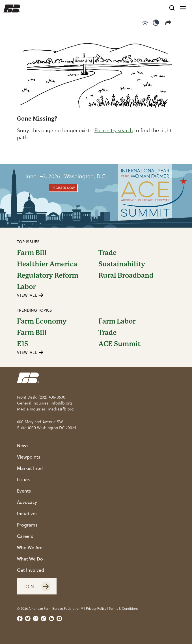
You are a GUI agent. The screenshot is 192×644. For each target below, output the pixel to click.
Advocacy (27, 502)
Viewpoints (29, 457)
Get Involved (31, 570)
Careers (25, 536)
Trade (107, 253)
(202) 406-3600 (52, 397)
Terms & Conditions (124, 608)
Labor (26, 287)
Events (24, 491)
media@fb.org (61, 409)
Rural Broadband (126, 275)
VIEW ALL (30, 295)
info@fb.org (61, 403)
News (23, 446)
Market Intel (30, 468)
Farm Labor (117, 321)
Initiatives (27, 514)
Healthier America (47, 264)
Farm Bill (32, 253)
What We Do (30, 559)
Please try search (114, 130)
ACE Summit (119, 344)
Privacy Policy (96, 608)
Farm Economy (42, 321)
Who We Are (30, 547)
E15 (23, 344)
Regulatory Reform (48, 275)
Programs (27, 525)
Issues (23, 480)
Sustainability (122, 264)
